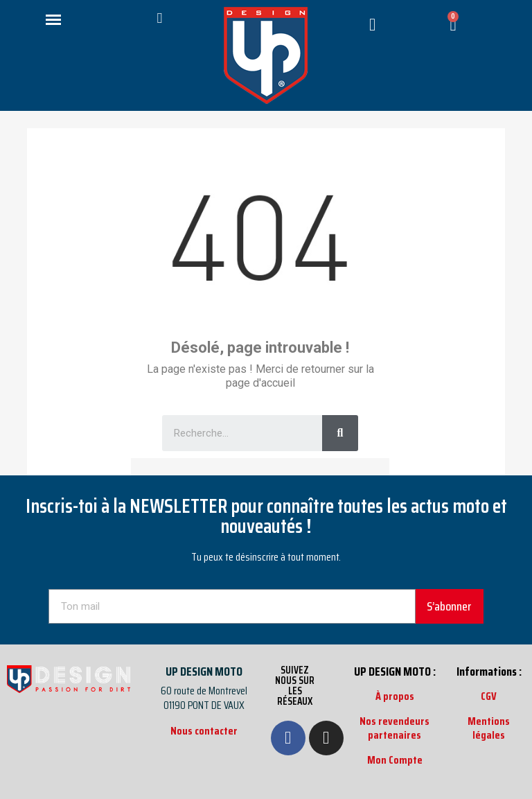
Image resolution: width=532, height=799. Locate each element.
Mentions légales (489, 728)
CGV (489, 696)
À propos (395, 696)
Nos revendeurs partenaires (394, 728)
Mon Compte (395, 760)
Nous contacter (204, 731)
